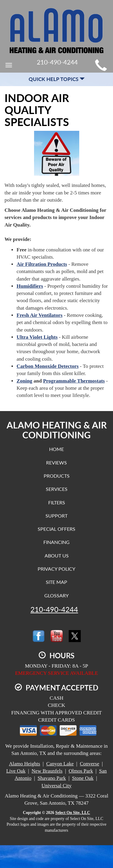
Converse (89, 764)
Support (56, 516)
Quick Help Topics (57, 79)
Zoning (24, 381)
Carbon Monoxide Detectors (48, 366)
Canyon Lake (60, 764)
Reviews (56, 463)
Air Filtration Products (42, 264)
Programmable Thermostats (74, 381)
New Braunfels (47, 771)
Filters (57, 502)
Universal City (57, 786)
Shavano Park (52, 778)
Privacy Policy (56, 569)
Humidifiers (30, 286)
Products (57, 476)
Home (56, 449)
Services (57, 489)
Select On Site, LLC (73, 813)
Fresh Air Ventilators (39, 315)
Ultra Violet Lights (37, 337)
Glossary (56, 595)
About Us (57, 556)
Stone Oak (83, 778)
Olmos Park (81, 771)
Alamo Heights (25, 764)
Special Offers (56, 529)
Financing (56, 542)
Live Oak (16, 771)
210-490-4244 (54, 609)
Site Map (56, 582)
